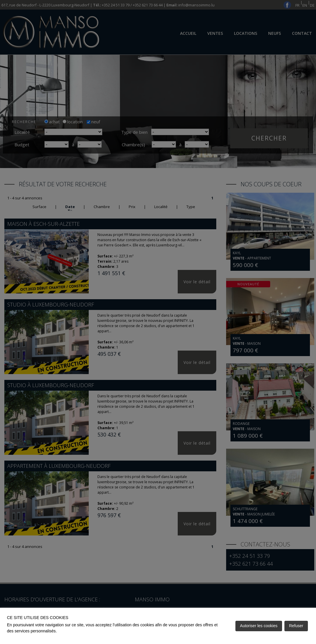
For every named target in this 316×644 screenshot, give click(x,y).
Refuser (296, 626)
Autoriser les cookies (259, 626)
